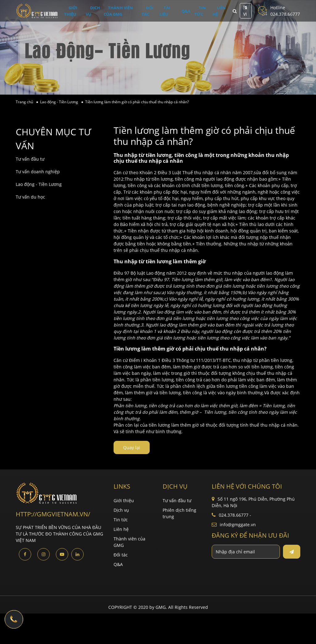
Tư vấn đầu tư (30, 159)
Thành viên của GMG (122, 11)
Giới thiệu (70, 11)
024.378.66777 (285, 14)
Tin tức (197, 11)
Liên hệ (216, 11)
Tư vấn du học (30, 197)
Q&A (187, 11)
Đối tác (152, 11)
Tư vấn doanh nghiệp (38, 172)
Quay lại (132, 447)
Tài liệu (169, 11)
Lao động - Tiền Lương (39, 184)
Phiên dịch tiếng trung (179, 513)
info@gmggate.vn (238, 525)
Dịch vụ (92, 11)
